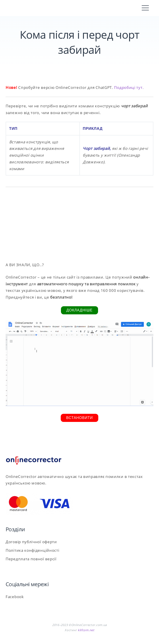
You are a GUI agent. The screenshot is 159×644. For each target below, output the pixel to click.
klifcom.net (86, 630)
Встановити (79, 418)
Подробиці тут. (129, 87)
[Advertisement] (79, 224)
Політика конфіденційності (32, 550)
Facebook (15, 597)
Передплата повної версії (31, 559)
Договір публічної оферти (31, 542)
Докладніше (79, 310)
